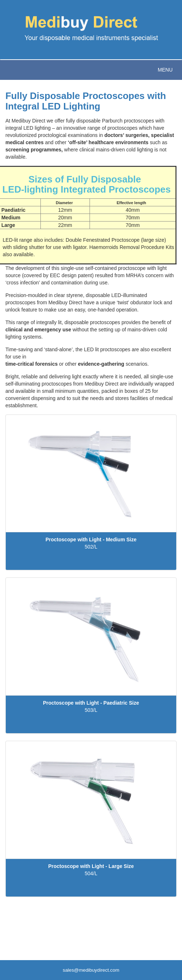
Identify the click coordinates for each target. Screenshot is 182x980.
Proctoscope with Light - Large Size (91, 866)
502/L (91, 547)
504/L (91, 873)
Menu (165, 70)
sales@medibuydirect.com (91, 970)
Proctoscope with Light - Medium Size (91, 540)
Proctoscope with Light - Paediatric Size (91, 703)
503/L (91, 710)
